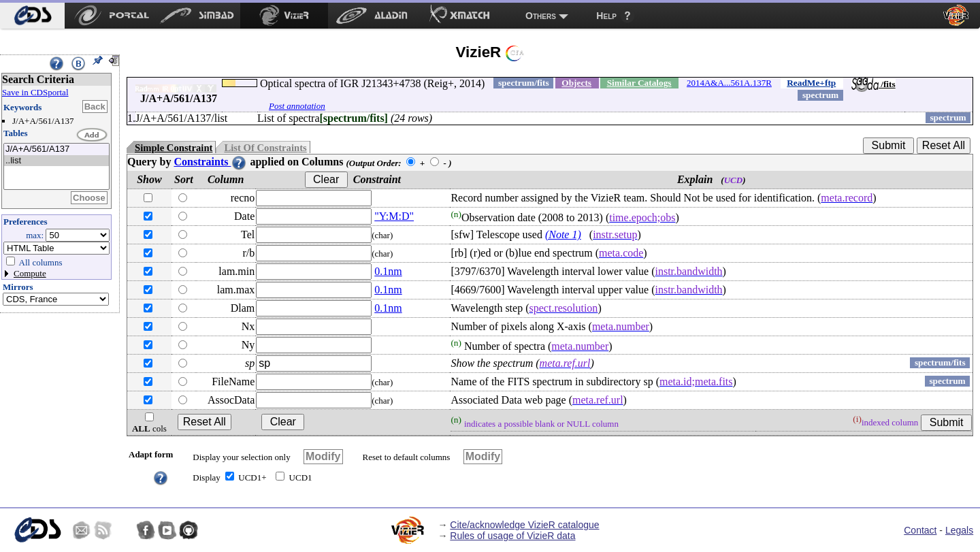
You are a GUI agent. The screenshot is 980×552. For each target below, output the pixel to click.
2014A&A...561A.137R (729, 83)
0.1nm (388, 271)
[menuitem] (32, 16)
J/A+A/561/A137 (56, 149)
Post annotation (297, 106)
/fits (873, 84)
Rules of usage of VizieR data (512, 536)
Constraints (210, 162)
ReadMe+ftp (811, 83)
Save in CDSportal (35, 92)
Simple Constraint (174, 148)
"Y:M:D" (394, 216)
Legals (959, 530)
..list (56, 161)
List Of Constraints (265, 148)
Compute (30, 273)
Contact (920, 530)
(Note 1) (563, 234)
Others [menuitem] (541, 16)
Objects (576, 83)
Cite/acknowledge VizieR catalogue (524, 525)
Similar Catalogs (639, 83)
